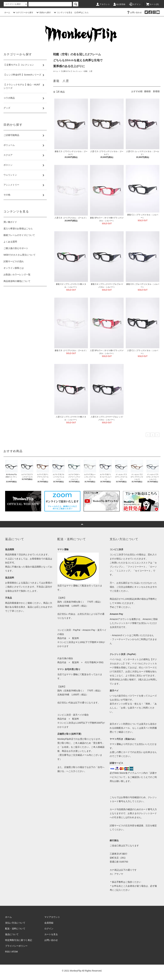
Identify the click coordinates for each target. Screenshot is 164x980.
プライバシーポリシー (16, 946)
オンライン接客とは (14, 268)
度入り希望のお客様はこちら (18, 229)
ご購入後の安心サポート (16, 248)
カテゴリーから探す (23, 13)
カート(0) (152, 4)
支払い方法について (15, 923)
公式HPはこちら (81, 13)
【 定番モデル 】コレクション (71, 71)
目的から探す (43, 13)
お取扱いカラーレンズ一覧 (17, 275)
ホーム (7, 13)
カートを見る (51, 934)
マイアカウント (52, 917)
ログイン (135, 4)
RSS (7, 952)
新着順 (156, 91)
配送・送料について (15, 929)
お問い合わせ (134, 13)
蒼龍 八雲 (88, 71)
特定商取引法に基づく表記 (19, 940)
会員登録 (119, 4)
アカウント (103, 4)
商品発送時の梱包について (17, 281)
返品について (12, 934)
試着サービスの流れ (14, 261)
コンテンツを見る (63, 13)
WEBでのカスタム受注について (20, 255)
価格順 (147, 91)
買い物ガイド (10, 222)
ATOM (15, 952)
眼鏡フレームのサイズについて (19, 235)
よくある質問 (10, 242)
